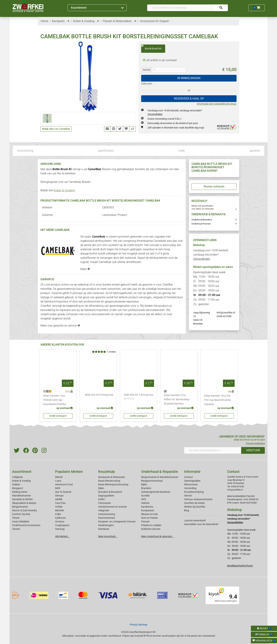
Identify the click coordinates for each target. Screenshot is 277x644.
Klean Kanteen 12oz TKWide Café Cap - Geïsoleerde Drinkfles (54, 400)
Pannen (145, 522)
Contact (188, 477)
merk (182, 151)
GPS (144, 499)
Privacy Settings (138, 625)
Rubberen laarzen (151, 529)
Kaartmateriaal (107, 518)
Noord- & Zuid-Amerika (25, 510)
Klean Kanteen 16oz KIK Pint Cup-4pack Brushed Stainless (217, 400)
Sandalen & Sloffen (23, 499)
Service (188, 496)
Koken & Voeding (64, 190)
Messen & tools (149, 514)
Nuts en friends (149, 518)
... (67, 21)
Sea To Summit (63, 492)
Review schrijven (214, 186)
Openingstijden (192, 481)
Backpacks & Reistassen (112, 477)
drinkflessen (134, 262)
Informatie (192, 472)
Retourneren (191, 484)
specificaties (106, 151)
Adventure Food (64, 484)
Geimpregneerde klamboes (156, 492)
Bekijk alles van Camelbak (56, 129)
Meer (85, 269)
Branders (146, 488)
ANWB (59, 499)
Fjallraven (60, 518)
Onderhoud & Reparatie (160, 472)
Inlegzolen (104, 510)
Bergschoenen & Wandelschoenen (160, 477)
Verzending (190, 488)
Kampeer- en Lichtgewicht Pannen (117, 522)
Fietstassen (105, 503)
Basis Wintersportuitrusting (113, 484)
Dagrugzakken (106, 496)
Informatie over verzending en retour (217, 104)
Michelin (60, 510)
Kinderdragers (106, 525)
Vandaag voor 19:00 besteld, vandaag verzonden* (211, 255)
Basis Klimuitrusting (109, 481)
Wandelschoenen (22, 496)
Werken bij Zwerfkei (195, 507)
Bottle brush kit (151, 47)
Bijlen (101, 488)
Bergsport (18, 488)
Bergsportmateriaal (152, 481)
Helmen (145, 503)
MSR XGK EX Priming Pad (99, 395)
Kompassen (148, 510)
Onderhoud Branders (202, 220)
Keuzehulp (107, 472)
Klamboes (104, 529)
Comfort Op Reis (21, 514)
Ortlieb (59, 507)
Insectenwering (107, 514)
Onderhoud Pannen (201, 224)
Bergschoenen (20, 507)
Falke (58, 514)
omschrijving (25, 151)
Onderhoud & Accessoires (26, 525)
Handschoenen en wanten (113, 507)
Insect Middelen (21, 522)
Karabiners (147, 507)
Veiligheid (17, 477)
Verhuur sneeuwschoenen (198, 499)
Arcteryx (60, 522)
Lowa (58, 481)
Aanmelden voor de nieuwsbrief (201, 524)
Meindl (59, 477)
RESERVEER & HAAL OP (189, 99)
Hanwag (60, 529)
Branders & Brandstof (110, 492)
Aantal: (147, 70)
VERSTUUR (253, 450)
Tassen (16, 529)
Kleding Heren (20, 492)
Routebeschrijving (194, 492)
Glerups (59, 496)
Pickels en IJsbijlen (151, 525)
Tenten (16, 518)
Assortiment (97, 8)
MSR (58, 488)
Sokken (16, 484)
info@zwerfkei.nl (226, 313)
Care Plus (60, 503)
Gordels (145, 496)
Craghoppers (62, 525)
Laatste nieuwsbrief (195, 520)
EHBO (101, 499)
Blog (187, 510)
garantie (255, 151)
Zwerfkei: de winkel (194, 503)
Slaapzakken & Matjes (24, 503)
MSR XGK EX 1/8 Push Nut (139, 397)
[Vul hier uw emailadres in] (213, 450)
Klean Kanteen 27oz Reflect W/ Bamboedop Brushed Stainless (177, 399)
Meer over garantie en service (60, 326)
